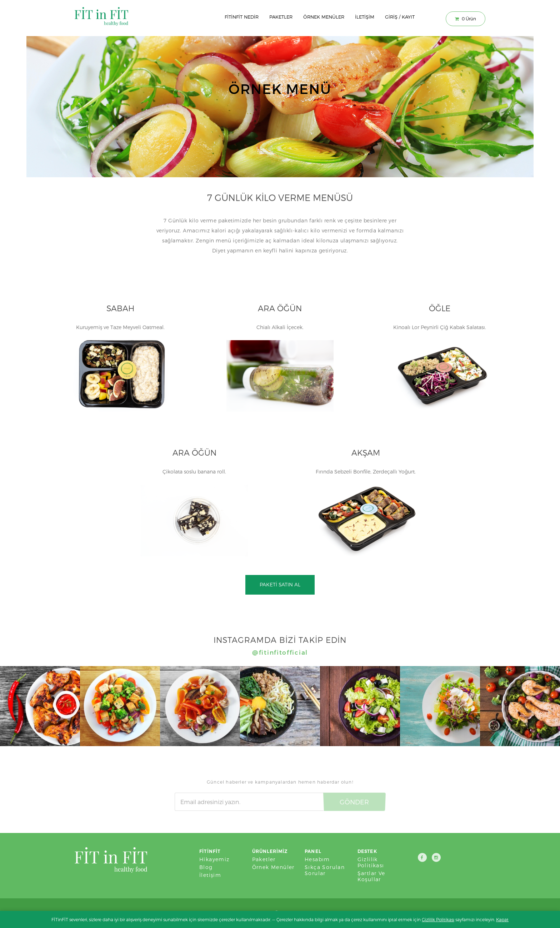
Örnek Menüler (324, 17)
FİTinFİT (210, 851)
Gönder (354, 800)
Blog (206, 867)
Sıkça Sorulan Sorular (325, 870)
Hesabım (317, 859)
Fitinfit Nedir (242, 17)
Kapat (502, 919)
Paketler (281, 17)
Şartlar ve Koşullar (371, 876)
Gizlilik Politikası (371, 862)
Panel (313, 851)
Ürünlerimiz (270, 851)
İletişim (365, 17)
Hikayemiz (214, 859)
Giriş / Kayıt (400, 17)
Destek (367, 851)
